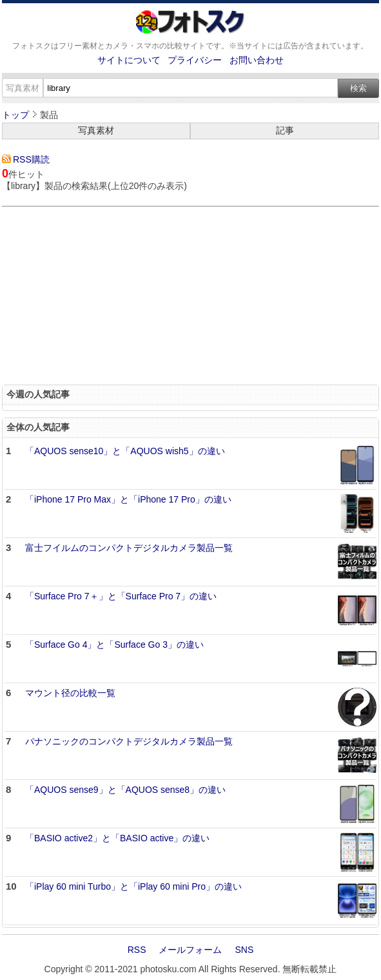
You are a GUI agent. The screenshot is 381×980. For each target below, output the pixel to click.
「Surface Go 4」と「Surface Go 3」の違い (114, 645)
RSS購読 (31, 159)
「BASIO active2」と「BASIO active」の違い (117, 838)
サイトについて (129, 60)
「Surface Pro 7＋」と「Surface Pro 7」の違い (121, 596)
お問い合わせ (257, 60)
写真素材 (96, 130)
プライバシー (195, 60)
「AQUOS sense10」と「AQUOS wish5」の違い (125, 451)
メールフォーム (190, 950)
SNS (244, 950)
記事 (285, 130)
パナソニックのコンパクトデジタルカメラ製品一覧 (129, 741)
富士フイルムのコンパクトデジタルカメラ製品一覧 (129, 548)
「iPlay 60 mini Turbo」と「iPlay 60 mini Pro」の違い (133, 886)
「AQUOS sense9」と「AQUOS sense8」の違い (125, 790)
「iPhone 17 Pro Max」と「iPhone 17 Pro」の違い (128, 499)
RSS (137, 950)
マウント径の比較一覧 (70, 693)
